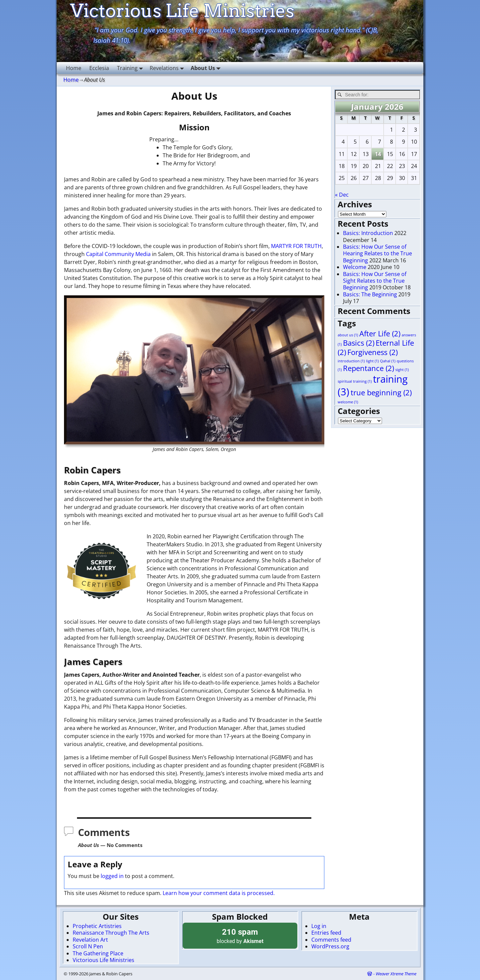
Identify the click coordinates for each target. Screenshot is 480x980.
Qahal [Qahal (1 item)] (388, 361)
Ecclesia (99, 68)
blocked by (240, 935)
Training (131, 68)
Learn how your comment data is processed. (219, 893)
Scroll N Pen (88, 946)
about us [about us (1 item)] (348, 335)
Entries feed (326, 933)
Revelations (168, 68)
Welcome (355, 267)
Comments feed (331, 940)
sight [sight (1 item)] (402, 370)
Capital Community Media (118, 254)
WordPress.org (330, 946)
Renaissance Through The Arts (111, 933)
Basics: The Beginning (370, 294)
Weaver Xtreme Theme (396, 974)
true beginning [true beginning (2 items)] (381, 392)
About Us (207, 68)
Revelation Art (90, 940)
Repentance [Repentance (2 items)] (368, 368)
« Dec (342, 195)
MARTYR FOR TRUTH (296, 246)
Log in (319, 926)
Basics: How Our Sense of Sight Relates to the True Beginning (375, 281)
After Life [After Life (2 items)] (380, 333)
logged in (112, 876)
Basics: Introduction (368, 233)
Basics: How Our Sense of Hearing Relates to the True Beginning (377, 253)
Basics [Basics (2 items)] (359, 343)
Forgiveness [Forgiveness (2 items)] (372, 352)
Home (74, 68)
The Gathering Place (98, 953)
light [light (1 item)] (372, 361)
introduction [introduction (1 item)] (351, 361)
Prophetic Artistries (97, 926)
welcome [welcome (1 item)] (348, 402)
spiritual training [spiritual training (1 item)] (355, 381)
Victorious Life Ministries (103, 960)
